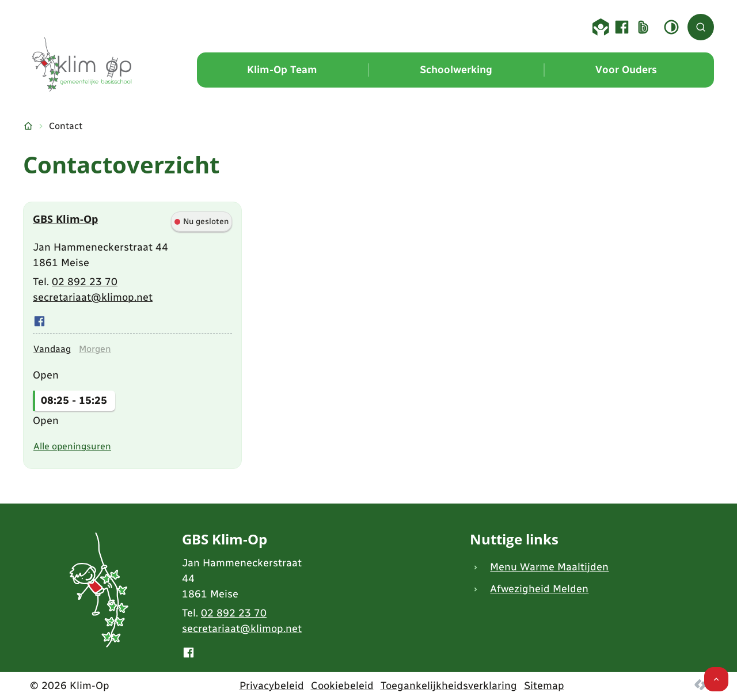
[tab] (52, 349)
